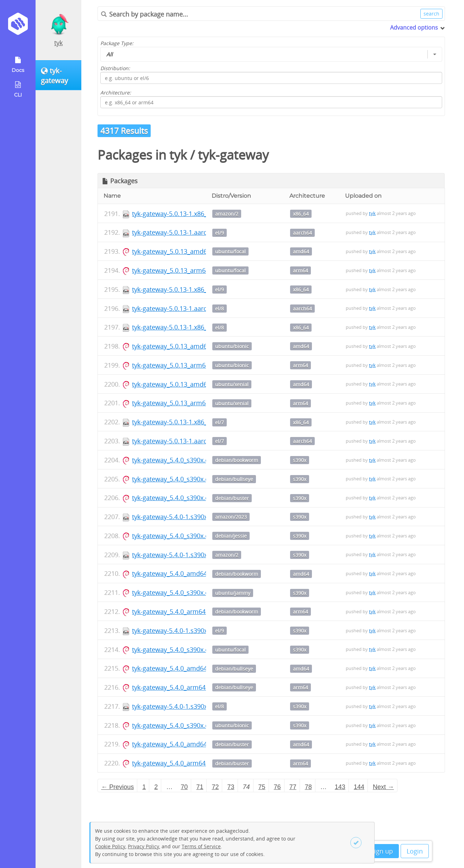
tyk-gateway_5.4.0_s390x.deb (174, 460)
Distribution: (115, 68)
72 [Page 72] (215, 787)
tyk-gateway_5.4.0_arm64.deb (175, 611)
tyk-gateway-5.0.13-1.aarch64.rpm (182, 232)
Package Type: (117, 43)
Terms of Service (201, 846)
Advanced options (414, 27)
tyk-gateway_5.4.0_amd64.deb (176, 573)
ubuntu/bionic (232, 346)
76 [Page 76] (277, 787)
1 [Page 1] (144, 787)
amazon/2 (227, 214)
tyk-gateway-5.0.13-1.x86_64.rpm (180, 214)
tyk (58, 43)
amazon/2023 (231, 517)
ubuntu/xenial (232, 384)
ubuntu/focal (230, 251)
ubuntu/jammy (233, 593)
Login (415, 851)
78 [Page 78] (308, 787)
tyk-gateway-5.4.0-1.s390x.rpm (177, 517)
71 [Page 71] (200, 787)
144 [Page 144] (359, 787)
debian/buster (232, 498)
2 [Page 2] (156, 787)
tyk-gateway (233, 155)
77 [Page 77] (293, 787)
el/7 (220, 422)
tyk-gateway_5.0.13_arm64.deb (177, 270)
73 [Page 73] (231, 787)
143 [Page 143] (340, 787)
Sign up (382, 851)
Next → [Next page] (383, 787)
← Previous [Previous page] (117, 787)
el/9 (220, 233)
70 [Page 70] (184, 787)
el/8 (220, 309)
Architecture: (116, 93)
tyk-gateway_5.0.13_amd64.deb (178, 251)
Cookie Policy (110, 846)
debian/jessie (231, 536)
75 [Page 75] (262, 787)
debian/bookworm (237, 460)
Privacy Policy (143, 846)
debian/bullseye (234, 479)
